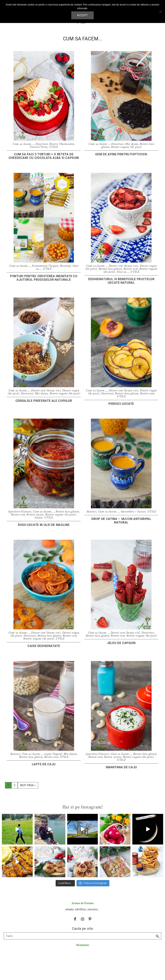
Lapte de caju (44, 764)
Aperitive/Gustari (20, 512)
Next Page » (28, 786)
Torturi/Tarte (38, 147)
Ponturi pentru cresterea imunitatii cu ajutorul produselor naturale (44, 278)
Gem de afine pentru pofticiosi (121, 154)
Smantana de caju (121, 767)
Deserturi (41, 144)
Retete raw (131, 269)
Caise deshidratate (44, 646)
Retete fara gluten (110, 269)
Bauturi (91, 512)
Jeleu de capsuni (121, 643)
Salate (38, 518)
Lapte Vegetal (53, 754)
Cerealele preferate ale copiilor (44, 401)
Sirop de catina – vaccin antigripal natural (121, 521)
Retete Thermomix (62, 144)
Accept (82, 15)
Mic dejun (131, 144)
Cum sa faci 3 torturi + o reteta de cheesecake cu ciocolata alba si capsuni (44, 156)
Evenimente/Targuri (45, 266)
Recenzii (65, 266)
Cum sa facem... (23, 144)
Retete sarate (35, 515)
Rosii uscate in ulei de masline (44, 525)
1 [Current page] (9, 786)
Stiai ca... (123, 272)
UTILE (53, 147)
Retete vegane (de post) (126, 147)
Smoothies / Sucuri (133, 512)
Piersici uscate (121, 404)
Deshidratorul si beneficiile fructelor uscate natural (121, 281)
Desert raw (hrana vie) (123, 266)
